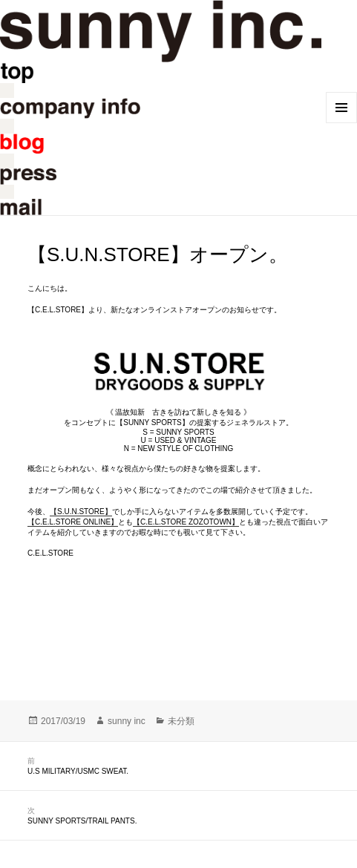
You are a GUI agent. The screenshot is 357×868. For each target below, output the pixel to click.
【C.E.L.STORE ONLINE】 (73, 522)
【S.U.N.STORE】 (81, 512)
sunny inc (127, 721)
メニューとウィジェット (341, 108)
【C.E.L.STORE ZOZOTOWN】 (186, 522)
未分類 (181, 721)
